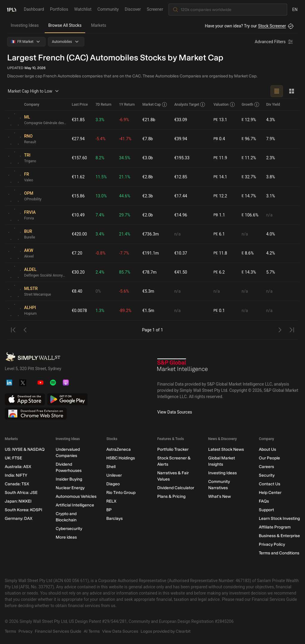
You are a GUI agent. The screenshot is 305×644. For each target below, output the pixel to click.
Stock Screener (272, 26)
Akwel (29, 256)
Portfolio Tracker (173, 449)
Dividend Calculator (176, 488)
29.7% (125, 215)
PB (216, 139)
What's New (220, 496)
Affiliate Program (275, 527)
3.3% (100, 120)
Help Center (270, 493)
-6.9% (124, 120)
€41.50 (181, 272)
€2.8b (148, 177)
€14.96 (181, 215)
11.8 (220, 253)
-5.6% (124, 291)
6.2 (219, 272)
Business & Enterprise (279, 536)
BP (109, 510)
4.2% (271, 253)
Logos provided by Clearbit (166, 631)
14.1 (220, 177)
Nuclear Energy (70, 488)
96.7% (249, 139)
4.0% (271, 234)
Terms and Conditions (279, 553)
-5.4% (101, 139)
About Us (267, 449)
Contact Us (270, 484)
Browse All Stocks (65, 25)
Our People (269, 458)
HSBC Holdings (121, 458)
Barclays (115, 519)
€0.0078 (79, 311)
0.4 (219, 139)
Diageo (113, 484)
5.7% (271, 272)
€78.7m (149, 272)
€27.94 (78, 139)
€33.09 (181, 120)
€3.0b (148, 158)
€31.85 (78, 120)
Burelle (30, 237)
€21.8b (149, 120)
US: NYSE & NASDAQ (25, 449)
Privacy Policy (272, 544)
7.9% (271, 139)
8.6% (248, 253)
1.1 (219, 215)
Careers (266, 467)
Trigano (30, 161)
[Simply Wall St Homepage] (12, 9)
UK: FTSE (13, 458)
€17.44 (181, 196)
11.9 (220, 158)
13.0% (101, 196)
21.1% (125, 177)
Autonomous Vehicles (76, 496)
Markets (99, 25)
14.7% (249, 196)
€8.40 (77, 291)
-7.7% (124, 253)
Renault (30, 142)
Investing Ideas (25, 25)
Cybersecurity (69, 529)
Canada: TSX (17, 484)
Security (267, 475)
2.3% (271, 158)
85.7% (125, 272)
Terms (10, 631)
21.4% (125, 234)
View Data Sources (175, 412)
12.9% (249, 120)
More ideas (66, 537)
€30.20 (78, 272)
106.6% (250, 215)
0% (98, 291)
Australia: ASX (18, 467)
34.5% (125, 158)
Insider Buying (69, 479)
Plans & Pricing (171, 496)
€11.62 (78, 177)
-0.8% (101, 253)
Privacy (25, 631)
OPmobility (33, 199)
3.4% (100, 234)
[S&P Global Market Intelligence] (183, 367)
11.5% (101, 177)
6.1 (219, 234)
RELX (111, 501)
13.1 (220, 120)
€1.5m (148, 311)
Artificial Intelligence (75, 505)
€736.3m (151, 234)
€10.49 (78, 215)
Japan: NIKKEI (18, 501)
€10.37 (181, 253)
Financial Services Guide (58, 631)
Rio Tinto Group (121, 493)
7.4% (100, 215)
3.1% (271, 196)
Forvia (29, 218)
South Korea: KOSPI (24, 510)
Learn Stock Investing (279, 519)
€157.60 (79, 158)
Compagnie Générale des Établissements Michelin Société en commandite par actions (46, 123)
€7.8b (148, 139)
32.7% (249, 177)
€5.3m (148, 291)
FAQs (264, 501)
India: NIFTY (16, 475)
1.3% (100, 311)
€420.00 (79, 234)
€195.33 (182, 158)
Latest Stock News (226, 449)
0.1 (219, 311)
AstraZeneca (119, 449)
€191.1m (151, 253)
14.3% (249, 272)
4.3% (271, 120)
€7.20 (77, 253)
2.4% (100, 272)
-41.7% (125, 139)
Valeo (29, 180)
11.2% (249, 158)
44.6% (125, 196)
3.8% (271, 177)
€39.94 (181, 139)
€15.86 (78, 196)
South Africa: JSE (21, 493)
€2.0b (148, 215)
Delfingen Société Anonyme (46, 275)
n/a (269, 215)
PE (216, 120)
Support (266, 510)
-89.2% (125, 311)
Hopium (30, 314)
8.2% (100, 158)
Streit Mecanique (38, 294)
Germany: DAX (19, 519)
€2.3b (148, 196)
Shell (111, 467)
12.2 (220, 196)
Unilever (114, 475)
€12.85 (181, 177)
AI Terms (92, 631)
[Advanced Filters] (274, 42)
